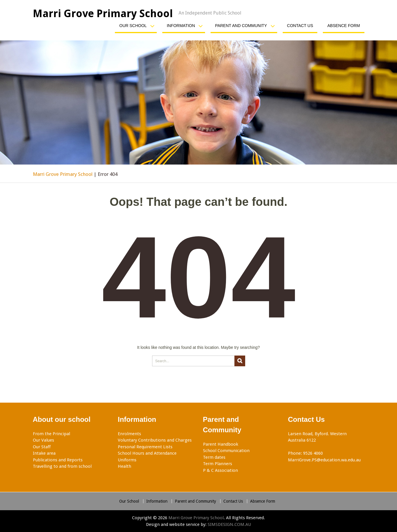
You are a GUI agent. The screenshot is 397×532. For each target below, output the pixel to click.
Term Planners (218, 464)
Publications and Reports (58, 460)
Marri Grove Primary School (103, 14)
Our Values (43, 440)
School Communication (226, 451)
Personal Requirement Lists (145, 447)
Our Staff (42, 447)
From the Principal (51, 434)
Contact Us (300, 26)
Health (124, 466)
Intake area (44, 453)
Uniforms (127, 460)
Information (181, 26)
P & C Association (220, 470)
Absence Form (343, 26)
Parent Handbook (221, 444)
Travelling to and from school (62, 466)
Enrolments (129, 434)
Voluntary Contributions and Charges (155, 440)
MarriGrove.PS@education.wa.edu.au (324, 460)
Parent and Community (241, 26)
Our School (133, 26)
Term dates (214, 457)
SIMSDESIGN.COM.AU (229, 524)
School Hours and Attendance (147, 453)
